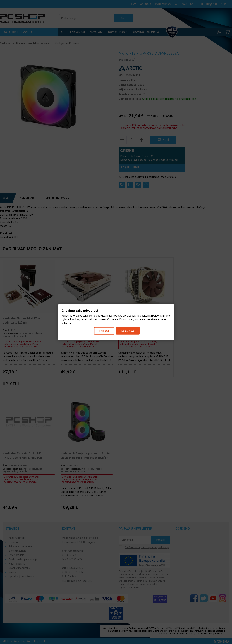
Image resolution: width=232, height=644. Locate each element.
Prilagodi (104, 331)
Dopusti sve (128, 331)
